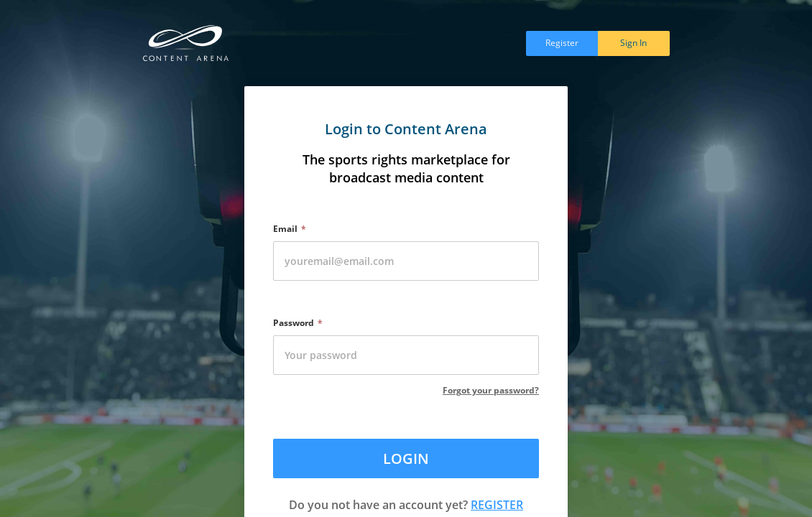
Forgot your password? (491, 391)
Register (562, 43)
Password (294, 323)
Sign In (633, 43)
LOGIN (406, 458)
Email (285, 229)
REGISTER (497, 505)
